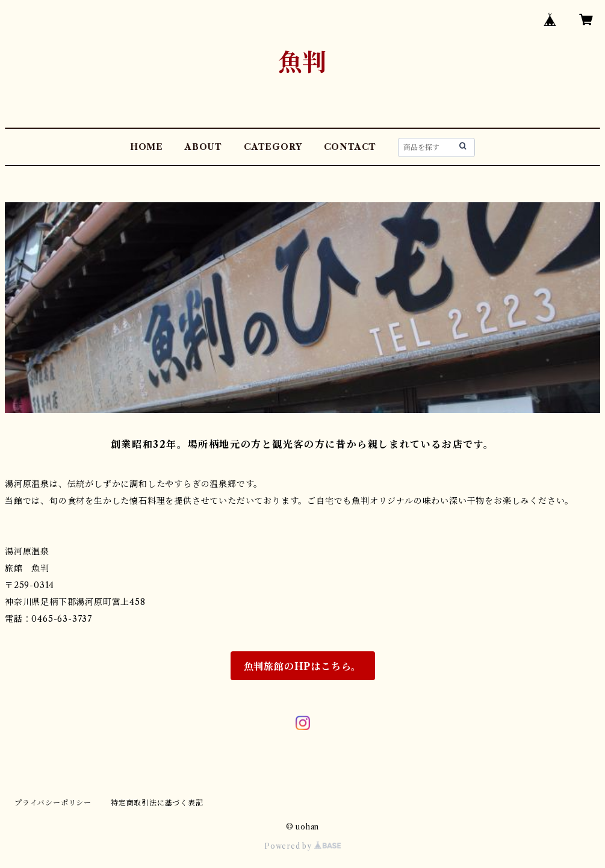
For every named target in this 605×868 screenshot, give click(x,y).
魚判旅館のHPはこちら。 (303, 666)
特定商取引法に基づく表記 (157, 803)
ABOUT (203, 147)
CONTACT (350, 147)
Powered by (302, 846)
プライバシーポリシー (53, 803)
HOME (147, 147)
